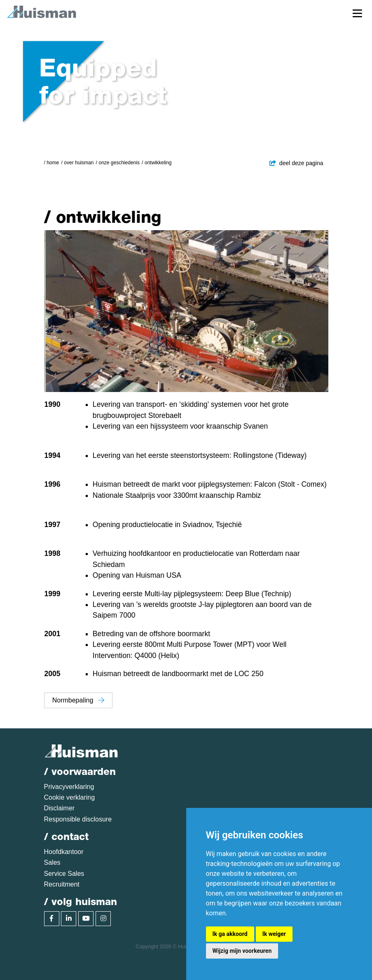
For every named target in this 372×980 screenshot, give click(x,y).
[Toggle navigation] (357, 13)
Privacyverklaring (69, 787)
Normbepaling (78, 700)
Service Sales (64, 874)
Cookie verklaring (70, 797)
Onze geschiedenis (119, 163)
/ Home (52, 163)
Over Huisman (79, 163)
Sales (52, 862)
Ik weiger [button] (274, 934)
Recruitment (62, 884)
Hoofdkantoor (64, 852)
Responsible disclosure (78, 819)
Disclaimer (60, 808)
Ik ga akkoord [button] (230, 934)
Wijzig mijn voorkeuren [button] (242, 951)
